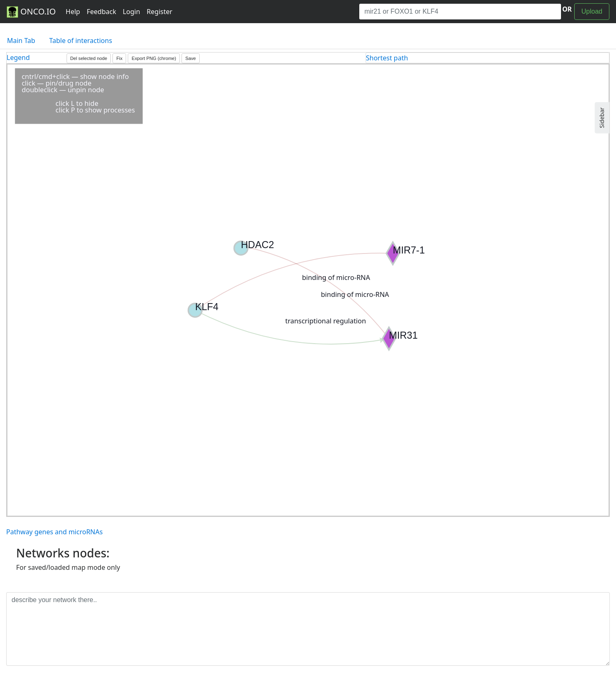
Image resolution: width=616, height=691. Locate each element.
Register (160, 12)
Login (131, 12)
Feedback (101, 12)
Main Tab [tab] (21, 41)
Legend (18, 57)
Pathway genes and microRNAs (54, 532)
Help (73, 12)
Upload (592, 11)
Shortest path (387, 58)
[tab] (487, 58)
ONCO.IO (31, 12)
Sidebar (602, 118)
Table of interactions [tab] (81, 41)
